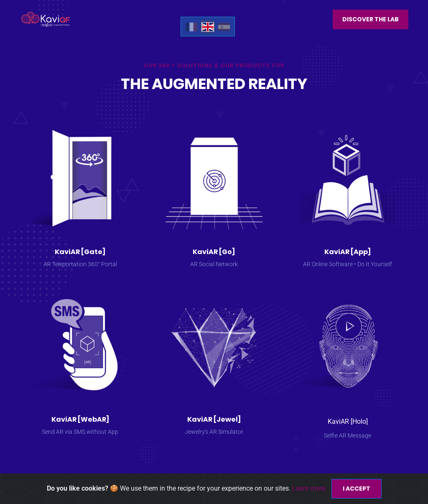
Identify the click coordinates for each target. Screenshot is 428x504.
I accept (357, 489)
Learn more (310, 488)
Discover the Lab (371, 19)
